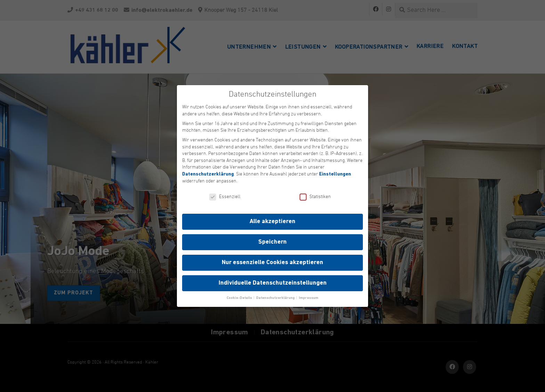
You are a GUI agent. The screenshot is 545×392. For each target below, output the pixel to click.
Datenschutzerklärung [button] (276, 298)
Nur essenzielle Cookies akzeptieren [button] (272, 263)
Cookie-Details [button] (240, 298)
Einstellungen (335, 174)
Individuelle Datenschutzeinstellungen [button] (273, 283)
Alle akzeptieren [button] (272, 222)
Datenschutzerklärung (208, 174)
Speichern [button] (272, 242)
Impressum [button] (309, 298)
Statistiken (315, 197)
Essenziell (225, 197)
